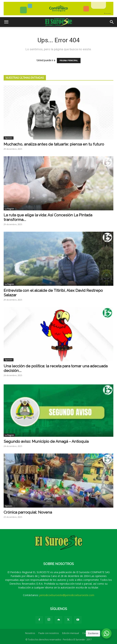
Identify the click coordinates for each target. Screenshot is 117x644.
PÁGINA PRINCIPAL (69, 61)
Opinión (9, 138)
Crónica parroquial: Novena (28, 512)
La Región (9, 209)
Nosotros (30, 633)
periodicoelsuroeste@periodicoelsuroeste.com (67, 595)
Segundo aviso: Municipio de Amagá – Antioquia (46, 441)
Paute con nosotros (49, 633)
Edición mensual (71, 633)
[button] (6, 22)
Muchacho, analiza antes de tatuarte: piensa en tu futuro (54, 144)
